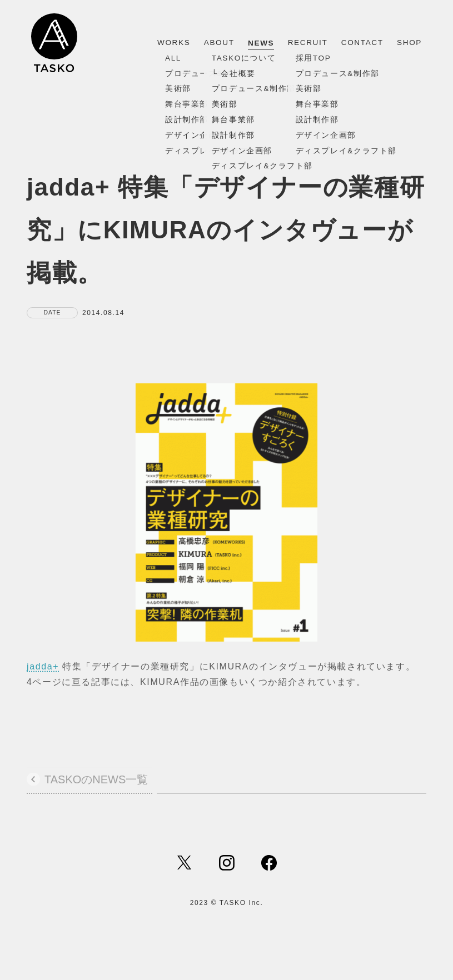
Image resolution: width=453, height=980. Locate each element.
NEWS (261, 43)
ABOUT (219, 42)
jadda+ (43, 670)
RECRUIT (308, 42)
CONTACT (362, 42)
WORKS (174, 42)
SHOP (409, 42)
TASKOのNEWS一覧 (96, 783)
